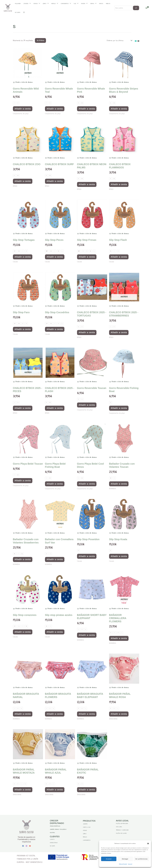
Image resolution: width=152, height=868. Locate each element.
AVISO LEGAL (119, 827)
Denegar (125, 859)
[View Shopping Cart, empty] (146, 8)
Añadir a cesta (23, 109)
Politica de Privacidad (123, 864)
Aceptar (109, 859)
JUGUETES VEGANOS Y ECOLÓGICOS (58, 829)
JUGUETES (85, 824)
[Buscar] (136, 8)
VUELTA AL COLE (87, 827)
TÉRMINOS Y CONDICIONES (122, 830)
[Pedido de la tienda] (119, 40)
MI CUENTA (52, 846)
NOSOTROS (52, 833)
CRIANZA (85, 830)
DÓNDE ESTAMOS (54, 843)
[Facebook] (23, 846)
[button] (148, 844)
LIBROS (85, 834)
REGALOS (85, 837)
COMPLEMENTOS (87, 840)
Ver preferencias (141, 859)
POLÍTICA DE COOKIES (121, 833)
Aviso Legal (130, 864)
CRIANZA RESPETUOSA (55, 826)
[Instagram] (26, 846)
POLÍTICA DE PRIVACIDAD (122, 824)
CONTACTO (52, 839)
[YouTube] (30, 846)
